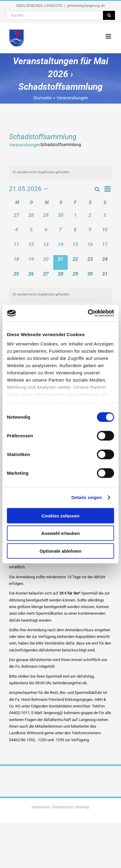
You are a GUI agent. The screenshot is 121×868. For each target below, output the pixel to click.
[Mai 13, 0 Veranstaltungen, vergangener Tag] (46, 248)
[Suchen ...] (54, 15)
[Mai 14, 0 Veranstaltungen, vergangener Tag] (61, 248)
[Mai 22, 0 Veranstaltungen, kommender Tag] (75, 262)
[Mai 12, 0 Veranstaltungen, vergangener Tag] (31, 248)
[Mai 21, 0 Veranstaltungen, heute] (61, 262)
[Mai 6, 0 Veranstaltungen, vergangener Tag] (46, 233)
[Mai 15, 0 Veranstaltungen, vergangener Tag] (75, 248)
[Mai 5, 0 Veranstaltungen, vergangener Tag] (31, 233)
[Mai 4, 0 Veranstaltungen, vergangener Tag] (16, 233)
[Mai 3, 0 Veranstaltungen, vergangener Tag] (105, 219)
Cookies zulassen (60, 515)
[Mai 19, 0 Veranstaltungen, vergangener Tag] (31, 262)
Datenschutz (63, 807)
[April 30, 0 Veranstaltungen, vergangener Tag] (61, 219)
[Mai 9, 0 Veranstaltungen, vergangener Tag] (90, 233)
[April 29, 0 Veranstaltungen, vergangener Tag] (46, 219)
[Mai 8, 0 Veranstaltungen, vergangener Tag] (75, 233)
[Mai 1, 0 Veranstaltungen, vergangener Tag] (75, 219)
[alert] (60, 172)
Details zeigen (87, 497)
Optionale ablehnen (60, 551)
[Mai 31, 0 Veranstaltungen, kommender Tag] (105, 277)
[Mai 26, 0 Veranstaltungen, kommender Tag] (31, 277)
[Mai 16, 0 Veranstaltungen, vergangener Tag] (90, 248)
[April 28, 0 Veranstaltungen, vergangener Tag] (31, 219)
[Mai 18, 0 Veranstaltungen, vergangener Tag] (16, 262)
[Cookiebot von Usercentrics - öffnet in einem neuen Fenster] (88, 313)
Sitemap (83, 807)
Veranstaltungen (25, 145)
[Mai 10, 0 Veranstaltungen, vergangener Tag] (105, 233)
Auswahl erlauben (60, 533)
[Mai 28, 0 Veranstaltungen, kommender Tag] (61, 277)
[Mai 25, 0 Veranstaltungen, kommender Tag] (16, 277)
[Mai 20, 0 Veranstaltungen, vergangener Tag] (46, 262)
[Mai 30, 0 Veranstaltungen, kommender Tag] (90, 277)
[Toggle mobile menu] (109, 36)
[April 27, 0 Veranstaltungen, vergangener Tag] (16, 219)
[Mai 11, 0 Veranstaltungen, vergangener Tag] (16, 248)
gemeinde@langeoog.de (86, 6)
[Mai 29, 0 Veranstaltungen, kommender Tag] (75, 277)
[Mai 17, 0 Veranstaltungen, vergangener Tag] (105, 248)
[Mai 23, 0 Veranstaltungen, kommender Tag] (90, 262)
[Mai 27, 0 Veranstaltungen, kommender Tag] (46, 277)
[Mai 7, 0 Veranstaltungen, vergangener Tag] (61, 233)
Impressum (41, 807)
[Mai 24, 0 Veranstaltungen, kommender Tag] (105, 262)
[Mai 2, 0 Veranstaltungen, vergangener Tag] (90, 219)
